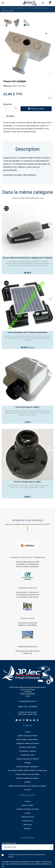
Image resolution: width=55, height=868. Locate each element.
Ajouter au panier (36, 109)
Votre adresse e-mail (9, 843)
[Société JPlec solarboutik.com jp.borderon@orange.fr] (29, 3)
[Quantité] (10, 108)
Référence (7, 86)
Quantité (8, 104)
